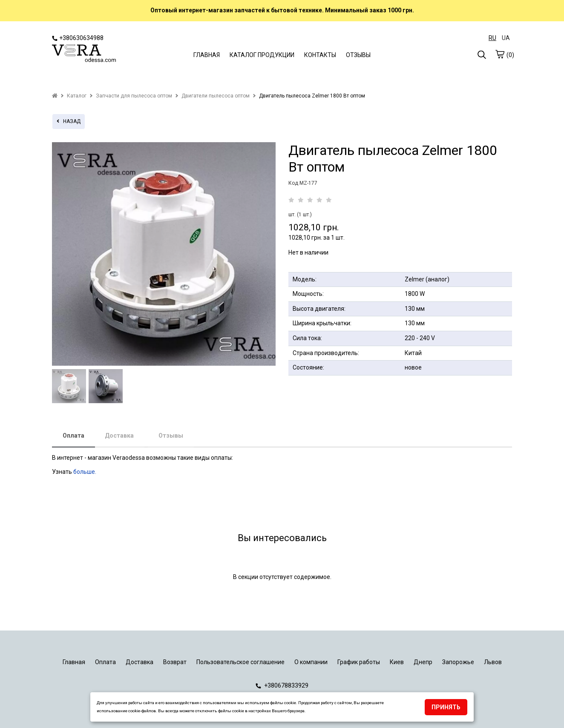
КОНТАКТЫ (320, 55)
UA (506, 38)
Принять (446, 707)
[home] (55, 96)
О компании (311, 662)
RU (492, 38)
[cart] (500, 54)
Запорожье (458, 662)
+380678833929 (282, 685)
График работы (359, 662)
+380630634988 (78, 38)
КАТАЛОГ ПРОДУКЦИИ (262, 55)
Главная (74, 662)
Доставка (119, 436)
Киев (397, 662)
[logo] (84, 54)
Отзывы (171, 436)
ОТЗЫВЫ (358, 55)
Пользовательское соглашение (240, 662)
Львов (493, 662)
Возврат (175, 662)
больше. (85, 472)
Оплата (73, 436)
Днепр (423, 662)
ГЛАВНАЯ (207, 55)
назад (69, 121)
